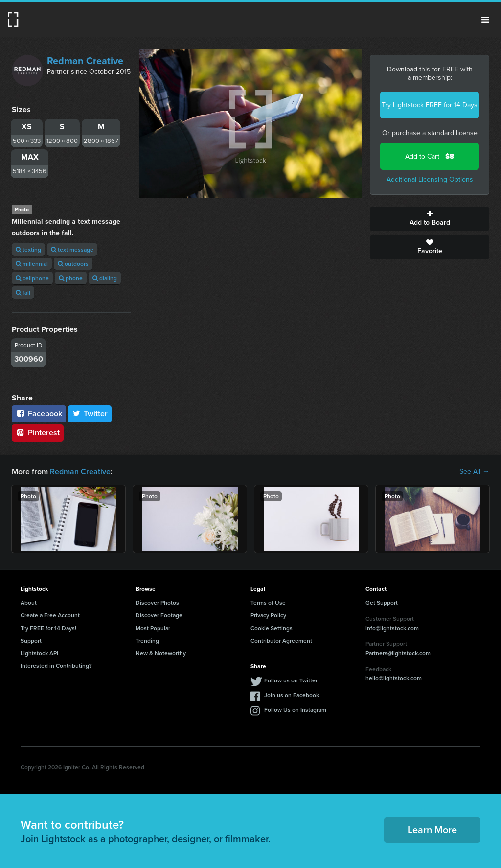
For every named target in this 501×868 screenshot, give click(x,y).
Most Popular (153, 628)
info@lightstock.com (392, 628)
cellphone (32, 278)
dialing (105, 278)
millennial (32, 264)
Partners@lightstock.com (398, 653)
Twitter (90, 413)
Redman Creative (85, 61)
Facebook (39, 413)
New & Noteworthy (161, 653)
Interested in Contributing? (56, 666)
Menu (485, 20)
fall (23, 293)
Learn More (432, 830)
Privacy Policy (268, 615)
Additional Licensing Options (430, 179)
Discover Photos (157, 602)
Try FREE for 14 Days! (48, 628)
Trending (147, 641)
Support (31, 641)
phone (71, 278)
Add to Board (430, 219)
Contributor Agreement (281, 641)
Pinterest (38, 433)
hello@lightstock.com (394, 678)
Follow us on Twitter (291, 680)
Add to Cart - (430, 156)
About (29, 602)
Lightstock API (39, 653)
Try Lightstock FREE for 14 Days (430, 105)
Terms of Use (268, 602)
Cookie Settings (272, 628)
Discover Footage (159, 615)
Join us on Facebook (292, 695)
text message (72, 249)
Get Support (382, 602)
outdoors (73, 264)
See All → (474, 472)
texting (28, 249)
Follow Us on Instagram (295, 710)
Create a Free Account (50, 615)
